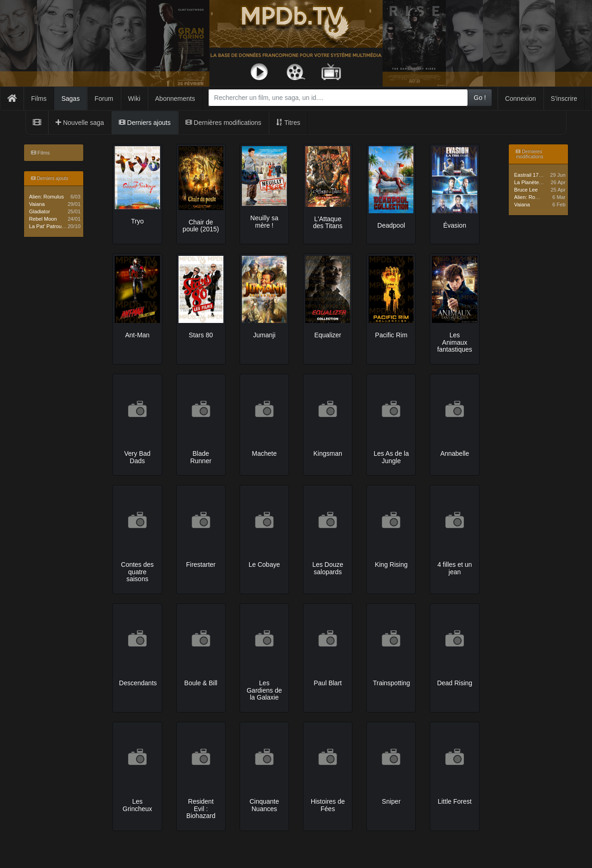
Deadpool (391, 225)
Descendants (138, 683)
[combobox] (338, 98)
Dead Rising (455, 683)
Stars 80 (201, 335)
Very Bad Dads (138, 457)
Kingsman (327, 453)
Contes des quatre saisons (138, 572)
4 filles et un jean (455, 568)
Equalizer (327, 335)
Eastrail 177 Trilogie (537, 175)
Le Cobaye (265, 564)
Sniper (391, 801)
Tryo (137, 221)
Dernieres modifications (529, 154)
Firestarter (201, 564)
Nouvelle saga (80, 123)
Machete (265, 453)
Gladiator (40, 211)
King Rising (391, 564)
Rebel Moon (43, 219)
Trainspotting (391, 683)
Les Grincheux (137, 805)
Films (39, 99)
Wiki (134, 99)
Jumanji (264, 335)
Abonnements (175, 99)
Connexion (521, 99)
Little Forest (454, 801)
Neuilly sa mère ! (264, 221)
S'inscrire (564, 99)
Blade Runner (201, 457)
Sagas (71, 99)
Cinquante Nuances (264, 805)
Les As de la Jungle (391, 457)
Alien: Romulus (46, 197)
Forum (104, 99)
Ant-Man (137, 335)
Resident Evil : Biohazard (201, 809)
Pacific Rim (391, 335)
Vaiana (37, 204)
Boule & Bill (201, 683)
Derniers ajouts (145, 123)
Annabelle (455, 453)
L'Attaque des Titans (328, 222)
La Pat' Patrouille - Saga (57, 226)
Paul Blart (328, 683)
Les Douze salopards (328, 568)
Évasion (455, 225)
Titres (288, 123)
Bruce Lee (526, 190)
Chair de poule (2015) (201, 226)
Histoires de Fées (328, 805)
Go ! (480, 98)
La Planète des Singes (540, 182)
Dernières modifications (223, 123)
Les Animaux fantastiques (455, 342)
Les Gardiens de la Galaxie (264, 690)
